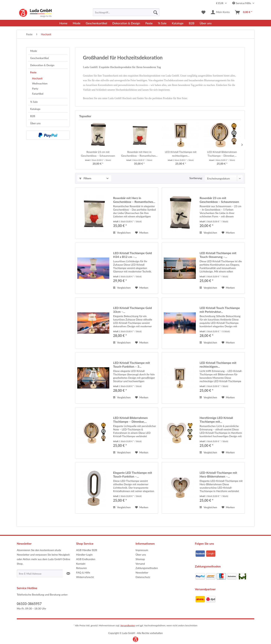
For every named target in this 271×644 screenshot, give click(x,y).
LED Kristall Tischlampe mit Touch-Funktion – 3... (131, 365)
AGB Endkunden (86, 559)
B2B (33, 116)
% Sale (34, 102)
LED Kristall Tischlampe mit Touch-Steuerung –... (218, 255)
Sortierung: (196, 178)
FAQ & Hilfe (83, 572)
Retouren (82, 568)
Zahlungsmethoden (147, 568)
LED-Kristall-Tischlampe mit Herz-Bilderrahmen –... (218, 474)
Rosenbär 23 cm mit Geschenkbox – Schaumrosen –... (98, 154)
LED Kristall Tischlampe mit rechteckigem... (181, 154)
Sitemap (140, 559)
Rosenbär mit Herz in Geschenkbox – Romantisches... (139, 154)
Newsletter (142, 572)
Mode (34, 51)
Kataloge (35, 109)
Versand (140, 564)
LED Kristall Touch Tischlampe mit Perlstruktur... (220, 310)
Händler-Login (84, 555)
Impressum (142, 550)
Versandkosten (128, 625)
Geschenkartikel (39, 58)
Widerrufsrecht (85, 577)
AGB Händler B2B (87, 550)
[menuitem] (126, 12)
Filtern (85, 178)
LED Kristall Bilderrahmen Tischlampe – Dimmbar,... (222, 154)
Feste (33, 72)
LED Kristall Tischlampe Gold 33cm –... (132, 310)
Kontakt (81, 564)
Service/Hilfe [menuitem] (242, 3)
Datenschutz (143, 577)
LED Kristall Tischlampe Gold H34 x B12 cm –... (132, 255)
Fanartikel (38, 94)
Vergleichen (122, 233)
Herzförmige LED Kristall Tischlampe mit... (216, 420)
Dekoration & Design (42, 65)
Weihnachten (40, 83)
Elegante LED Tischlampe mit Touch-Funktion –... (132, 474)
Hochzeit (37, 78)
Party (35, 89)
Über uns (35, 123)
